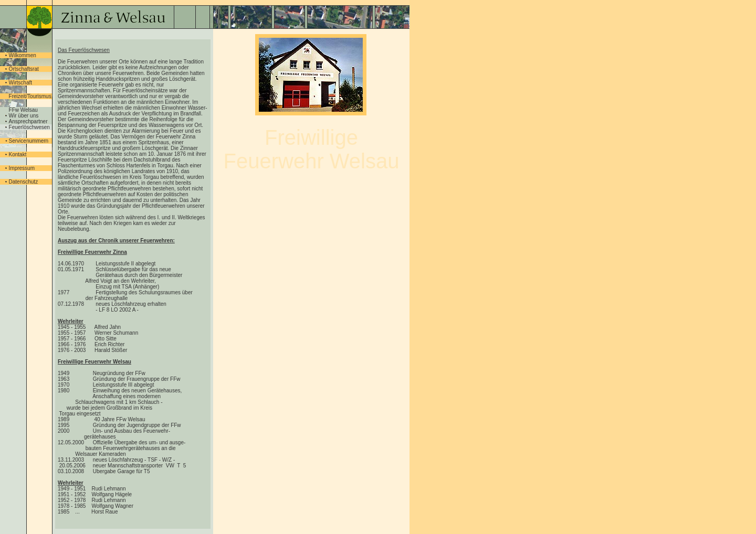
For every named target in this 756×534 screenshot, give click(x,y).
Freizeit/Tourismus (30, 96)
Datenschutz (24, 182)
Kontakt (18, 154)
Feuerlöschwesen (29, 127)
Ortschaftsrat (24, 69)
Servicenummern (29, 141)
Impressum (22, 168)
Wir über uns (24, 116)
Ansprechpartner (28, 121)
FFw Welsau (23, 110)
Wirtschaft (20, 83)
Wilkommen (23, 55)
